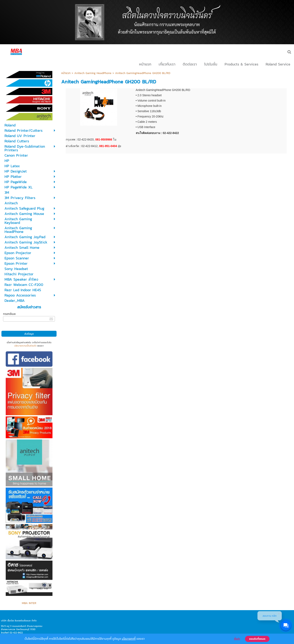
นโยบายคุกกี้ (129, 639)
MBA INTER (29, 603)
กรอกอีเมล (9, 314)
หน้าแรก (66, 73)
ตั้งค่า (237, 639)
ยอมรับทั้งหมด (257, 639)
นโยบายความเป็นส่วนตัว (25, 346)
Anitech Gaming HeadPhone (93, 73)
